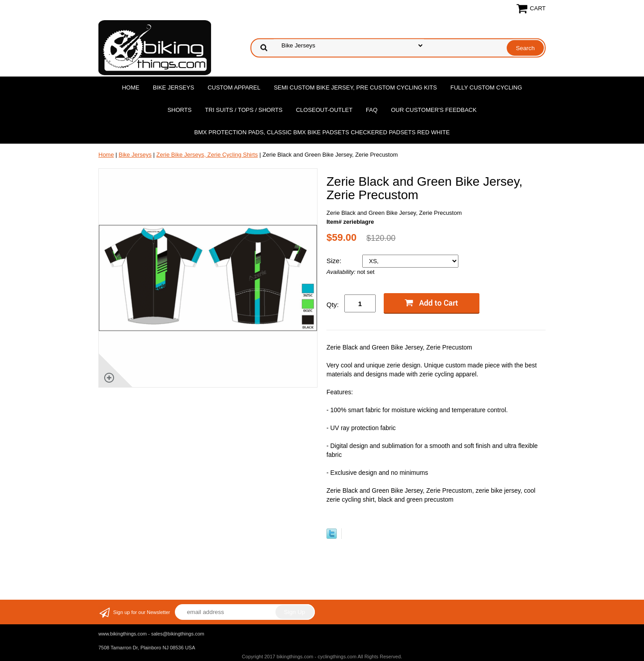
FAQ (372, 110)
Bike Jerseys (174, 87)
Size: (335, 261)
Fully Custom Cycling (486, 87)
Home (131, 87)
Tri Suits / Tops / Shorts (244, 110)
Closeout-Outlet (324, 110)
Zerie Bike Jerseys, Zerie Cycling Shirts (207, 155)
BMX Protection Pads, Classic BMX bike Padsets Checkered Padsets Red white (322, 132)
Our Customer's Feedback (434, 110)
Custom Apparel (234, 87)
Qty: (333, 305)
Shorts (179, 110)
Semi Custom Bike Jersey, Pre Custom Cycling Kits (355, 87)
